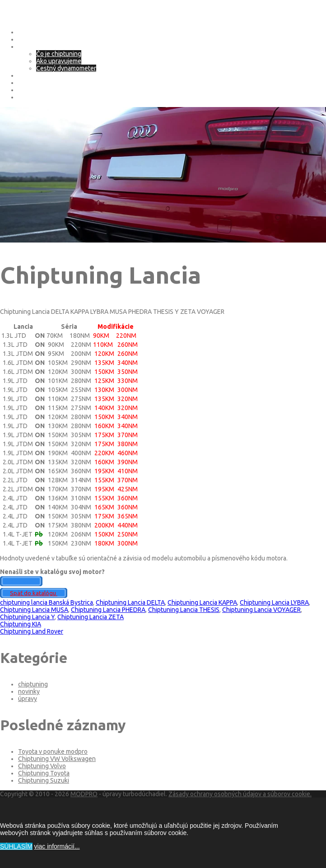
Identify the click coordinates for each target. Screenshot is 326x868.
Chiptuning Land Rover (32, 631)
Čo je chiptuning (59, 54)
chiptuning (33, 684)
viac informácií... (57, 846)
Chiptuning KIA (21, 624)
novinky (29, 691)
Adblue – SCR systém (48, 83)
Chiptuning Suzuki (44, 780)
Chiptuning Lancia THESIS (184, 610)
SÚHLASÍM (16, 846)
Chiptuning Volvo (42, 766)
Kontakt (29, 97)
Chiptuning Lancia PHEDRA (108, 610)
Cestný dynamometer (66, 68)
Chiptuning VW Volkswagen (57, 759)
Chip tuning (34, 47)
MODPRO (84, 794)
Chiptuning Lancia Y (27, 617)
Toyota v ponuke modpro (53, 751)
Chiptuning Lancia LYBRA (274, 602)
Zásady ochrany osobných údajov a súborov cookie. (240, 794)
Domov (28, 32)
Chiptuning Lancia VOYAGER (261, 610)
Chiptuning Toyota (44, 773)
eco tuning (33, 75)
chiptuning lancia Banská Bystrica (47, 602)
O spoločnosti (38, 39)
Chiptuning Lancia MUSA (34, 610)
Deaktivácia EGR (40, 90)
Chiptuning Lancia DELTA (130, 602)
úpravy (28, 699)
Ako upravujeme (59, 61)
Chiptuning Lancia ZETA (91, 617)
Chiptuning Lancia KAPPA (202, 602)
